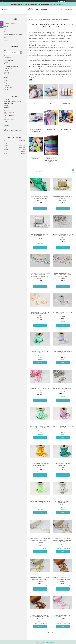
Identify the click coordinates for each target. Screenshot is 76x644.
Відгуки (6, 29)
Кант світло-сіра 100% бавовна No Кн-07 (63, 313)
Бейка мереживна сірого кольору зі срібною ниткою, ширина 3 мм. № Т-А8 (63, 236)
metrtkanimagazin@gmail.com (11, 123)
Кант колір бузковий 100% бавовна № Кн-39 (63, 427)
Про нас (46, 13)
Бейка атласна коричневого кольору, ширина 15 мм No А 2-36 (40, 616)
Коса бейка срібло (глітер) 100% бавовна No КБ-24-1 (40, 235)
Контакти (54, 13)
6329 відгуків (63, 1)
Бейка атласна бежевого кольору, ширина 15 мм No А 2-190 (40, 578)
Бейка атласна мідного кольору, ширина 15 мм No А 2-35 (63, 578)
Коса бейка (36, 104)
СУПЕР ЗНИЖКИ (59, 4)
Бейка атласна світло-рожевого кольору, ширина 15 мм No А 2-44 (63, 616)
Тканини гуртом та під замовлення (13, 35)
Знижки (6, 40)
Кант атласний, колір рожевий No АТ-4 (40, 390)
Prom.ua (45, 641)
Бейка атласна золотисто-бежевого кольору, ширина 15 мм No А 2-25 (63, 540)
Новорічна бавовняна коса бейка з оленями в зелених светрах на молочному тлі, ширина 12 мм (40, 275)
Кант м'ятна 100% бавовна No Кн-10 (40, 352)
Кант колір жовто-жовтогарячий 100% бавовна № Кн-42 (40, 464)
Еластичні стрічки (66, 130)
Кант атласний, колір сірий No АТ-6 (63, 389)
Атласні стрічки (66, 104)
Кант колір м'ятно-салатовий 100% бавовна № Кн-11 (40, 427)
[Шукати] (2, 9)
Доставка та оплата (35, 13)
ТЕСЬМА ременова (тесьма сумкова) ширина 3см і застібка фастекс (51, 159)
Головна (9, 13)
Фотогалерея (7, 37)
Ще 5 (6, 77)
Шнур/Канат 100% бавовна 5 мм (36, 158)
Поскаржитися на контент (40, 643)
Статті (61, 13)
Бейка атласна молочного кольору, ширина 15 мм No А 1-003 (40, 539)
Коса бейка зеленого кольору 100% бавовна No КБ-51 (40, 197)
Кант (51, 104)
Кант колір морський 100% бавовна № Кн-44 (63, 464)
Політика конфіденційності (52, 643)
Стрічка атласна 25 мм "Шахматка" (36, 130)
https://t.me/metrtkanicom (10, 127)
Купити (40, 208)
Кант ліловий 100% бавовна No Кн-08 (63, 352)
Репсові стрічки (51, 130)
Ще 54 (7, 91)
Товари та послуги (20, 13)
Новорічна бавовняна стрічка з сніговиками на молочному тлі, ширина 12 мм (63, 275)
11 (53, 632)
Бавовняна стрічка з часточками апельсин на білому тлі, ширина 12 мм (40, 314)
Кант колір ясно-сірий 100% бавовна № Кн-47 (63, 502)
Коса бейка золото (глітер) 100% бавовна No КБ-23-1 (63, 197)
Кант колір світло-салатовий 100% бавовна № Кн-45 (40, 502)
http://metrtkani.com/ (9, 119)
